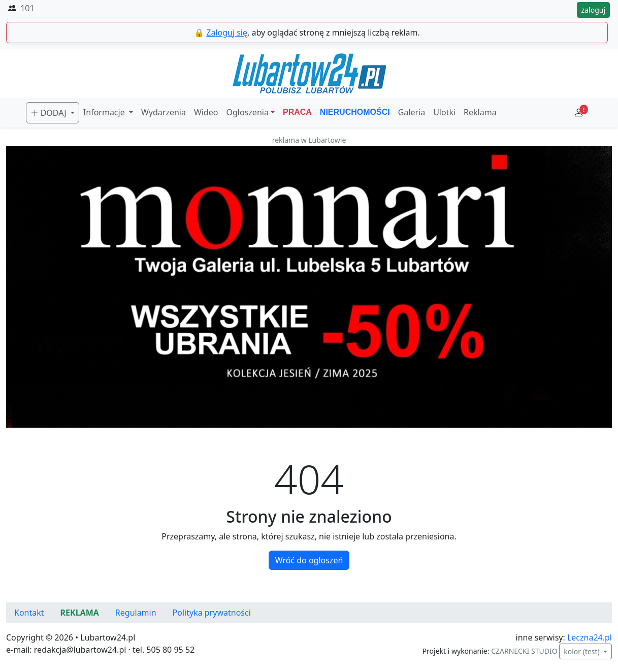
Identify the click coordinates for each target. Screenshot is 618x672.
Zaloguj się (227, 33)
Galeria (412, 112)
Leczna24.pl (590, 637)
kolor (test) (582, 651)
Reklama (480, 112)
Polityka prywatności (212, 613)
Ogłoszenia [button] (248, 112)
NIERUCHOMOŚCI (355, 112)
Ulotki (444, 112)
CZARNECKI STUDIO (524, 651)
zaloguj (593, 10)
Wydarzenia (164, 112)
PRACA (297, 112)
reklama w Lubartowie (309, 140)
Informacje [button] (105, 112)
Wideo (206, 112)
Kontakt (29, 613)
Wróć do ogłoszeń (309, 560)
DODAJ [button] (50, 113)
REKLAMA (80, 613)
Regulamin (136, 613)
